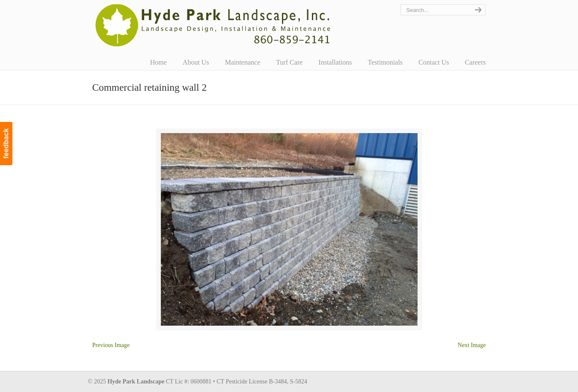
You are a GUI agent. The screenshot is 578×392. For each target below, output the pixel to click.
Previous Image (111, 345)
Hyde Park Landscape (213, 25)
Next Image (472, 345)
